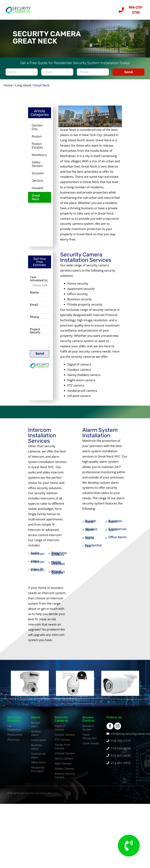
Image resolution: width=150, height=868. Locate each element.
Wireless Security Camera (65, 778)
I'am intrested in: (39, 281)
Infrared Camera (65, 756)
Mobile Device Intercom (58, 565)
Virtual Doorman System (58, 574)
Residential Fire (93, 548)
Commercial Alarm (117, 532)
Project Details (35, 334)
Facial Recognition (90, 739)
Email (34, 307)
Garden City (37, 130)
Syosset (38, 176)
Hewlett (38, 190)
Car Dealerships (14, 730)
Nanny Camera (64, 761)
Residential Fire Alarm (38, 772)
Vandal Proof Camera (62, 749)
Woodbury (39, 157)
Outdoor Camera (65, 737)
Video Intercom (37, 564)
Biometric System (88, 730)
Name (34, 295)
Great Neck (36, 200)
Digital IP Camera (60, 730)
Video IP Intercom (37, 572)
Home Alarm (90, 540)
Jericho (37, 183)
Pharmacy (14, 742)
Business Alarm (115, 524)
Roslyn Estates (37, 148)
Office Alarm (117, 540)
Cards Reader (91, 746)
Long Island (23, 88)
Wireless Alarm (91, 532)
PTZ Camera (62, 742)
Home (8, 88)
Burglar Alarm (91, 524)
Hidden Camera (64, 771)
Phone (35, 320)
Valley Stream (37, 166)
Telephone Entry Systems (59, 556)
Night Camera (63, 766)
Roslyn (37, 139)
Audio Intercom (37, 556)
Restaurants (15, 737)
